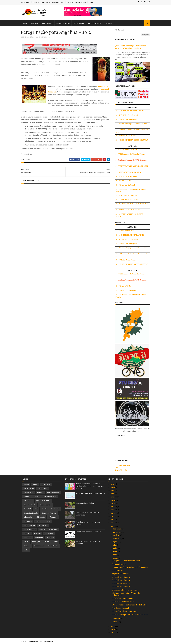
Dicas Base (28, 501)
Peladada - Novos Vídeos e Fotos (125, 590)
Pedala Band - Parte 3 (121, 583)
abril (115, 555)
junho (115, 548)
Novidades (53, 529)
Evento (44, 509)
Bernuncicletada (119, 564)
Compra (40, 493)
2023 (113, 490)
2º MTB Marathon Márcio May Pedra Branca (130, 567)
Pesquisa (50, 538)
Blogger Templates (49, 641)
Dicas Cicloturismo (43, 501)
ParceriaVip (49, 534)
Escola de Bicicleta (121, 465)
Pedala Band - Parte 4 (121, 580)
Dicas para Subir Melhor (85, 503)
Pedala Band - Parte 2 (121, 587)
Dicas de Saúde (30, 505)
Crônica (27, 497)
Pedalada (28, 538)
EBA (36, 509)
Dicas (36, 497)
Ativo (115, 468)
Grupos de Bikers (65, 23)
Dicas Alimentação (49, 497)
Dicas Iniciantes (45, 505)
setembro (117, 539)
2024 (113, 487)
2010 (113, 629)
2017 (113, 510)
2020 (113, 500)
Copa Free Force (53, 493)
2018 (113, 507)
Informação (53, 517)
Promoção (36, 542)
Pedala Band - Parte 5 (121, 577)
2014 (113, 519)
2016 (113, 513)
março (116, 558)
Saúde (55, 542)
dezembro (117, 529)
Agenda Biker (47, 2)
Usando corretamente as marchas (89, 532)
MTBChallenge (30, 529)
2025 (113, 484)
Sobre (92, 2)
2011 (113, 626)
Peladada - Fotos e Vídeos (123, 598)
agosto (116, 542)
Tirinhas (27, 546)
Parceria (37, 534)
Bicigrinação (29, 488)
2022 (113, 494)
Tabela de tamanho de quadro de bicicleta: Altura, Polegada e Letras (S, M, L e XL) (90, 486)
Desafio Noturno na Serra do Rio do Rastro (129, 605)
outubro (116, 535)
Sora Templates (36, 641)
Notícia (42, 529)
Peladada (39, 538)
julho (115, 545)
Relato (46, 542)
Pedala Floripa (27, 2)
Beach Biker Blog (120, 470)
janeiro (116, 622)
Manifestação (29, 525)
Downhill (27, 509)
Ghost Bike (28, 517)
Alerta (26, 484)
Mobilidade (43, 525)
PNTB (26, 542)
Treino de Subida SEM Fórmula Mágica (90, 493)
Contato (37, 2)
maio (115, 551)
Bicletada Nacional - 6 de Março (125, 611)
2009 (113, 632)
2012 (113, 526)
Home (27, 23)
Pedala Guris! (118, 570)
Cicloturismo (81, 23)
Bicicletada (46, 484)
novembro (117, 532)
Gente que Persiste (49, 513)
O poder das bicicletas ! (122, 574)
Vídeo (26, 550)
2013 (113, 523)
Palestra (27, 534)
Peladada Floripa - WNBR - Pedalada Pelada (130, 615)
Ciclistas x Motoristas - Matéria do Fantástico (126, 594)
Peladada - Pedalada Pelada (124, 602)
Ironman (39, 521)
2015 (113, 516)
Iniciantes (28, 521)
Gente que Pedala (60, 2)
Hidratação (40, 517)
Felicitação (55, 509)
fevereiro (117, 619)
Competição (29, 493)
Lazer (48, 521)
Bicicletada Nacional (121, 608)
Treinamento (39, 546)
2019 (113, 503)
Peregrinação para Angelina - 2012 (126, 561)
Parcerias (71, 2)
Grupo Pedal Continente (59, 92)
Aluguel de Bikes (83, 2)
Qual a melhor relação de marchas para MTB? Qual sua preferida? (129, 47)
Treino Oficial (53, 546)
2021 (113, 497)
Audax (35, 484)
